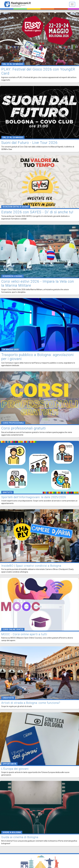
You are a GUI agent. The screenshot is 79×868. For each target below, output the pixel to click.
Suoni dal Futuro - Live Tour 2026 (29, 143)
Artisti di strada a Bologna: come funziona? (31, 703)
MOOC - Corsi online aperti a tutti (24, 634)
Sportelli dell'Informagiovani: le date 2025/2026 (34, 497)
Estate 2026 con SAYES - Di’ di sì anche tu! (37, 212)
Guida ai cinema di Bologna (20, 837)
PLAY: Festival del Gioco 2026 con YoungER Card (38, 71)
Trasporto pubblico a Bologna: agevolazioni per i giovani (37, 357)
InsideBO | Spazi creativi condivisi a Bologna (31, 566)
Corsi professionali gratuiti (24, 428)
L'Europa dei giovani (15, 769)
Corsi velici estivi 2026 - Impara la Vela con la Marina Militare (38, 283)
